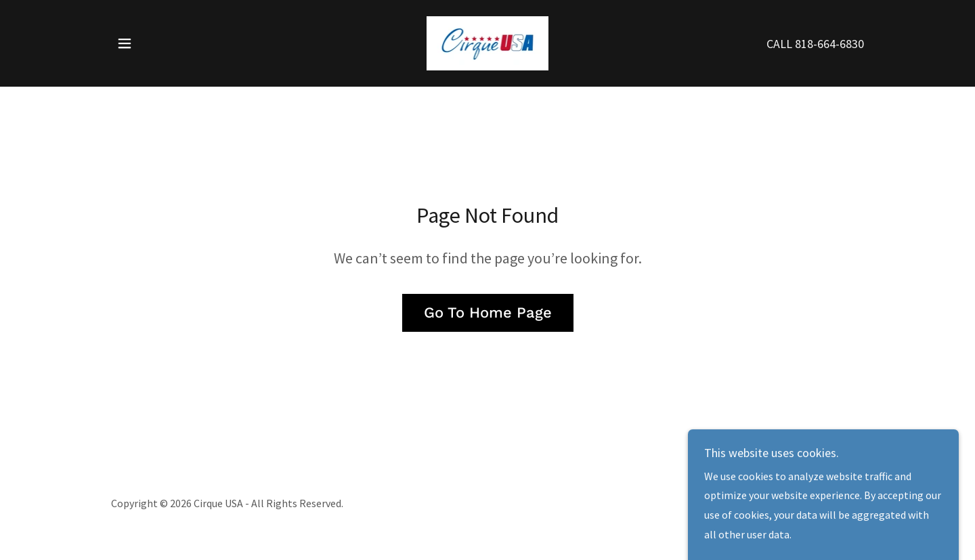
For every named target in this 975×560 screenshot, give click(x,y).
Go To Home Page (488, 313)
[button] (125, 43)
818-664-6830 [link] (829, 44)
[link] (487, 42)
